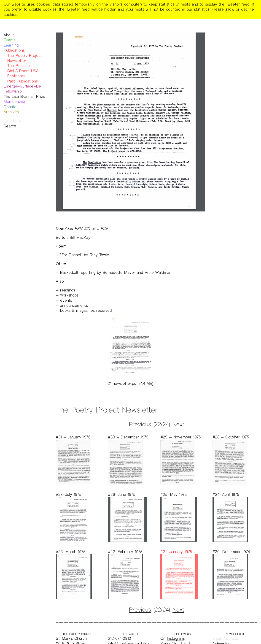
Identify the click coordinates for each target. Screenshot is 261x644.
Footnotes (16, 76)
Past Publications (23, 81)
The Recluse (19, 66)
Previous (140, 424)
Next (178, 424)
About (9, 35)
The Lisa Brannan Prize (24, 96)
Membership (14, 101)
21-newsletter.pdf (123, 383)
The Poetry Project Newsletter (25, 58)
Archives (11, 112)
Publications (14, 50)
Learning (11, 45)
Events (10, 40)
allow (230, 9)
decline (248, 9)
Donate (10, 107)
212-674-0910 (120, 638)
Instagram (175, 638)
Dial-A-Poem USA (23, 71)
